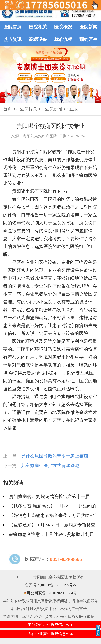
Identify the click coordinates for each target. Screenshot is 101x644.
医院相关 (38, 27)
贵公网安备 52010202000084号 (51, 593)
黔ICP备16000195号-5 (58, 585)
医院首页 (13, 27)
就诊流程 (63, 39)
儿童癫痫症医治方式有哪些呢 (50, 466)
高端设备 (38, 39)
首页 (8, 109)
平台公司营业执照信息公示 (50, 625)
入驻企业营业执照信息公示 (50, 634)
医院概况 (63, 27)
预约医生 (88, 39)
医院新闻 (88, 27)
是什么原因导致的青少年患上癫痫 (55, 456)
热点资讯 (13, 39)
